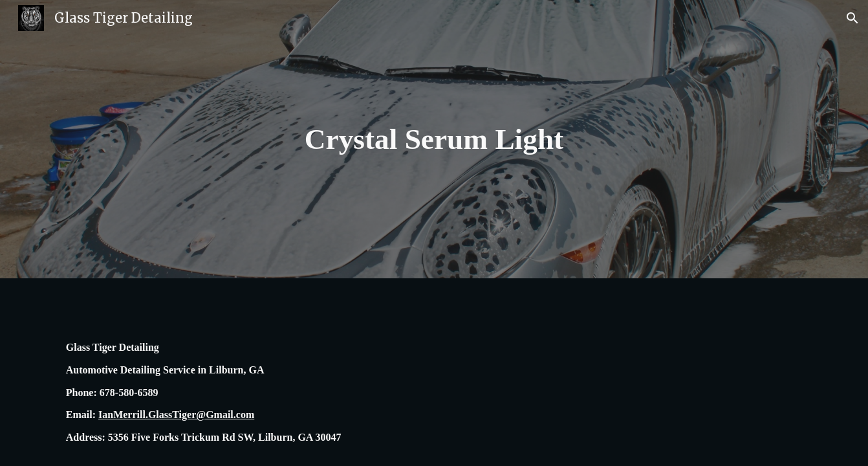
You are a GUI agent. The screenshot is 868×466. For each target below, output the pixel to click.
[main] (434, 139)
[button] (852, 18)
